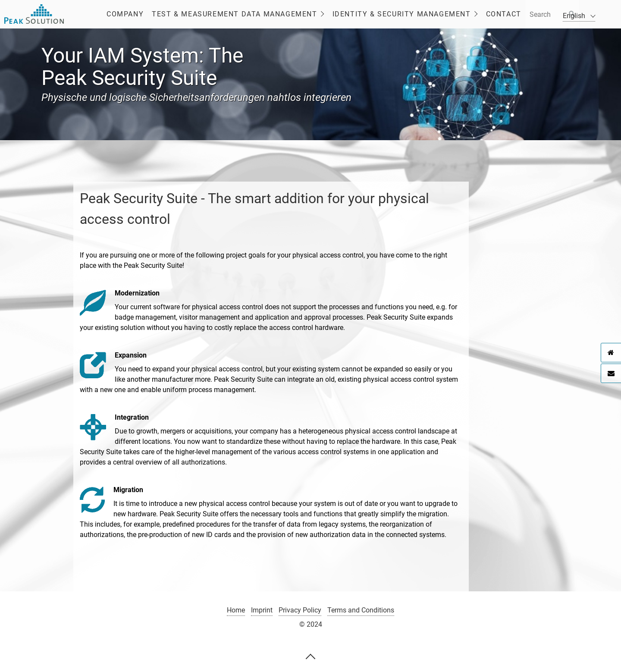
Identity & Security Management (402, 14)
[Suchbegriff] (552, 14)
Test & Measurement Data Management (234, 14)
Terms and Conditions (361, 610)
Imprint (262, 610)
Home (236, 610)
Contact (504, 14)
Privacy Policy (300, 610)
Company (125, 14)
